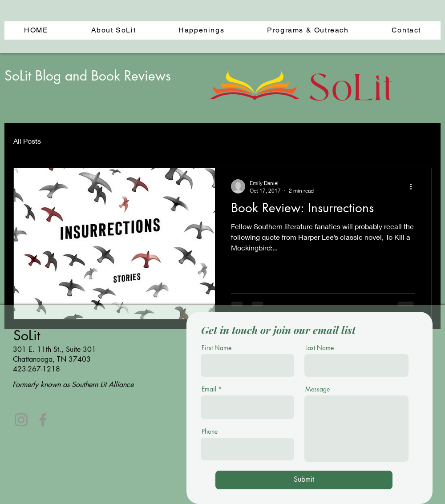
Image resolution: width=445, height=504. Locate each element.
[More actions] (414, 186)
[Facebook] (43, 420)
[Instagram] (21, 420)
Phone (210, 431)
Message (318, 389)
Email (209, 389)
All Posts (27, 141)
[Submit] (304, 480)
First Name (216, 348)
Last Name (320, 348)
